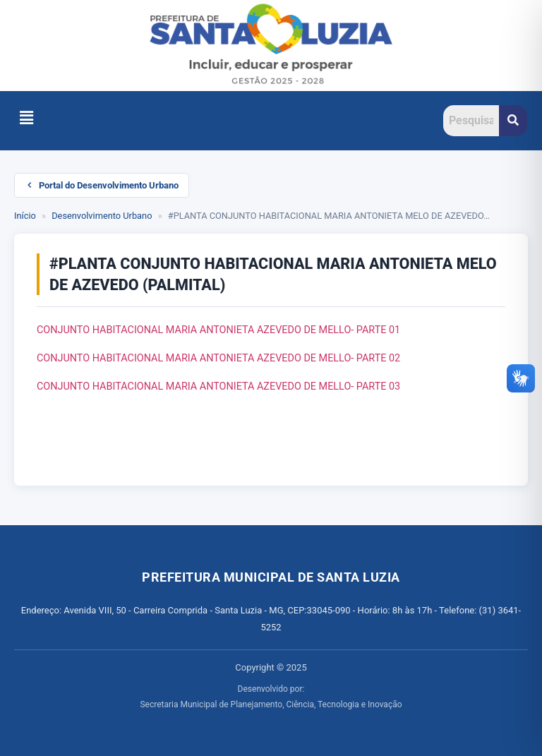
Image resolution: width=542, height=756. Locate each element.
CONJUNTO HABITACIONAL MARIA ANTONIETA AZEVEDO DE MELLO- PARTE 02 (218, 358)
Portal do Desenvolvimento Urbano (102, 185)
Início (25, 216)
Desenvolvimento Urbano (102, 216)
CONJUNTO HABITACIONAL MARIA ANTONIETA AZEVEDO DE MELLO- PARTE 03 (218, 386)
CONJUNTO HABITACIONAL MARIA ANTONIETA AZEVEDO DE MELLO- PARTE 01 (218, 330)
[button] (26, 119)
